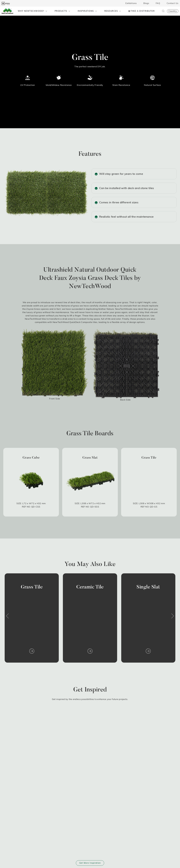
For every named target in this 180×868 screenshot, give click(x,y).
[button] (7, 616)
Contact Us (173, 3)
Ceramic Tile (90, 587)
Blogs (146, 3)
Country (173, 11)
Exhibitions (131, 3)
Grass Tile (32, 587)
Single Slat (148, 587)
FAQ (158, 3)
